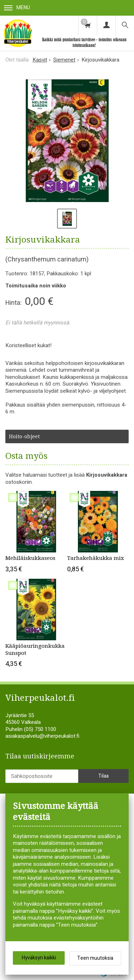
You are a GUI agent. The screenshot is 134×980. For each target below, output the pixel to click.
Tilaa (103, 776)
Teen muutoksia (95, 958)
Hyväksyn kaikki (39, 958)
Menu (17, 8)
